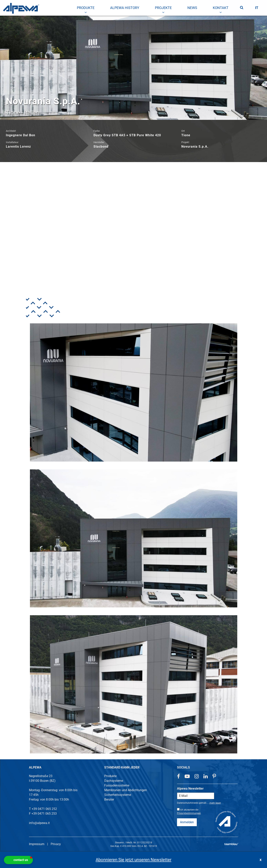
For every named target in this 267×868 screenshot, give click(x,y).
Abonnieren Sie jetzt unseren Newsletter (133, 860)
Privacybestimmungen (189, 813)
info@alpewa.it (39, 823)
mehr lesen (215, 803)
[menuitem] (86, 8)
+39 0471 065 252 (44, 809)
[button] (18, 860)
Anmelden (187, 822)
